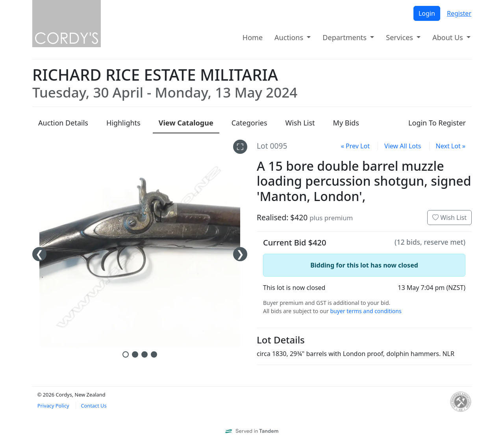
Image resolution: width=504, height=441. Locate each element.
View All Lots (403, 146)
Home (253, 37)
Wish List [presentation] (300, 123)
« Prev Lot (355, 146)
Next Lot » (451, 146)
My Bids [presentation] (346, 123)
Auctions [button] (290, 37)
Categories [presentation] (249, 123)
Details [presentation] (63, 123)
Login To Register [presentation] (437, 123)
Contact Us (94, 406)
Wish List (449, 218)
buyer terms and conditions (366, 311)
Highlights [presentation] (123, 123)
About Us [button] (448, 37)
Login (427, 13)
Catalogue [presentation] (186, 123)
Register (459, 13)
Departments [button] (345, 37)
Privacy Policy (53, 406)
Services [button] (400, 37)
